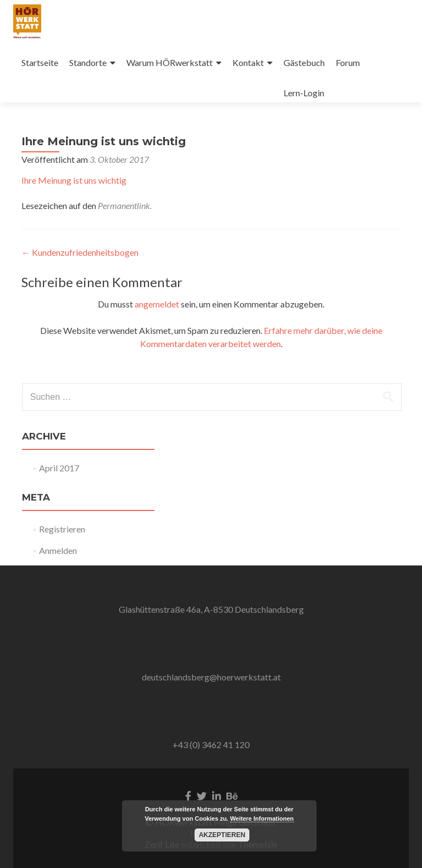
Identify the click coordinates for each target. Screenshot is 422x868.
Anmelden (58, 550)
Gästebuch (304, 62)
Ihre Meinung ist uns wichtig (74, 180)
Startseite (40, 62)
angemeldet (157, 304)
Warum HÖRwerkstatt (170, 62)
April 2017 (59, 468)
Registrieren (62, 529)
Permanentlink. (125, 205)
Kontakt (248, 62)
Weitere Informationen (262, 818)
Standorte (88, 62)
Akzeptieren (222, 835)
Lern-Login (304, 93)
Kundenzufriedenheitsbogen (80, 252)
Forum (348, 62)
